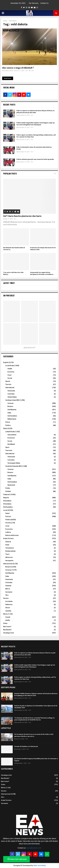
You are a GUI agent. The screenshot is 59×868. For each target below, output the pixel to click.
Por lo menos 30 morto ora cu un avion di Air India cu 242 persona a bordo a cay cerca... (34, 735)
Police (8, 422)
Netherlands (12, 419)
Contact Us (44, 3)
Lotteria (8, 532)
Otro (7, 595)
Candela (8, 611)
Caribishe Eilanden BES (14, 466)
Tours (7, 554)
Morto (5, 614)
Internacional (8, 564)
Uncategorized (8, 633)
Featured (12, 30)
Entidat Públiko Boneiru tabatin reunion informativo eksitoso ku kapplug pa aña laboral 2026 (36, 694)
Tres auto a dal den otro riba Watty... (13, 273)
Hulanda (8, 586)
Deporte (6, 30)
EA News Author (9, 71)
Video (5, 623)
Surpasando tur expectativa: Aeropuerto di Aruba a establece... (42, 273)
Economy (11, 372)
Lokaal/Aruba (10, 432)
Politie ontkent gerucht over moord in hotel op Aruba (35, 159)
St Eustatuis (7, 501)
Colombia (11, 394)
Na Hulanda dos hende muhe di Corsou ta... (14, 249)
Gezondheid (12, 435)
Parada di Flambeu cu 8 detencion (26, 746)
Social (10, 378)
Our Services (34, 3)
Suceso (6, 598)
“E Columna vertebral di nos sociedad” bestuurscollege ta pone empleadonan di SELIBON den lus (34, 719)
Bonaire (10, 406)
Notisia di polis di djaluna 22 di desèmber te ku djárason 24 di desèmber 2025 (36, 707)
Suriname (9, 592)
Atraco (8, 608)
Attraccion (9, 557)
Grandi (8, 617)
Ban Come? (7, 627)
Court (9, 375)
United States (12, 397)
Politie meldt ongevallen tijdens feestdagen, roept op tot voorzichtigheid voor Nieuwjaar (35, 124)
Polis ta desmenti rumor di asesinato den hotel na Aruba (34, 148)
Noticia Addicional (12, 535)
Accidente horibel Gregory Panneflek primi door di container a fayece (36, 760)
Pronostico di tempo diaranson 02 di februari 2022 (43, 249)
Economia (9, 529)
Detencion (9, 604)
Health (10, 369)
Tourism (8, 384)
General (8, 542)
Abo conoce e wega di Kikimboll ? (18, 68)
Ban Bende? (7, 630)
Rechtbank (11, 444)
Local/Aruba (10, 366)
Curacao (11, 403)
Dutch (5, 428)
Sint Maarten (12, 410)
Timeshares (10, 548)
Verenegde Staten (14, 463)
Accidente (9, 601)
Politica (8, 520)
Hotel (7, 545)
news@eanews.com (34, 848)
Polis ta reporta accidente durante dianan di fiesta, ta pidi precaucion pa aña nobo (35, 112)
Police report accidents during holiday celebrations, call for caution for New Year (36, 136)
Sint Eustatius (12, 416)
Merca (8, 589)
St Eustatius (7, 504)
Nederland (11, 485)
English (6, 362)
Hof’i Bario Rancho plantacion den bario (22, 216)
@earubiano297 (30, 348)
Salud (7, 513)
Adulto (8, 620)
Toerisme (9, 450)
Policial (8, 516)
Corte (7, 526)
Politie (8, 488)
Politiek (8, 491)
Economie (11, 438)
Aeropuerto (9, 561)
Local (17, 30)
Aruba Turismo (8, 538)
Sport (7, 447)
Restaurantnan (10, 551)
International (10, 388)
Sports (8, 381)
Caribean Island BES (12, 400)
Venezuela (11, 391)
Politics (8, 425)
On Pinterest (9, 296)
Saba (9, 413)
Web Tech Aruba (40, 865)
